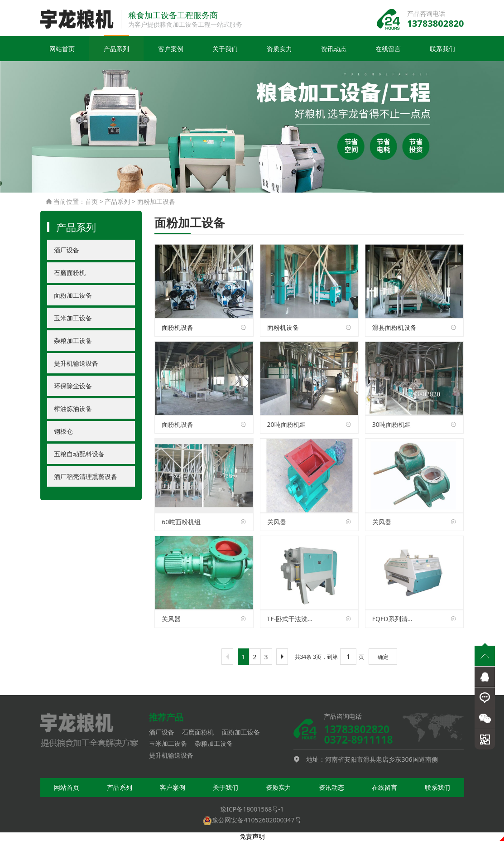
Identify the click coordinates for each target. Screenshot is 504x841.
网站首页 (62, 49)
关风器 (277, 522)
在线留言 (388, 49)
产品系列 (116, 49)
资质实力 (279, 49)
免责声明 (252, 837)
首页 (91, 202)
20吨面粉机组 (287, 425)
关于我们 (225, 49)
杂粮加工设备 (73, 341)
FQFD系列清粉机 (396, 619)
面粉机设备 (178, 328)
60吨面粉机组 (181, 522)
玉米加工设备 (73, 318)
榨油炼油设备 (73, 409)
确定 (383, 657)
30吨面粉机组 (392, 425)
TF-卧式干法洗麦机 (290, 619)
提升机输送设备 (76, 364)
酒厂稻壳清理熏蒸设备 (86, 477)
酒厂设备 (67, 250)
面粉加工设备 (156, 202)
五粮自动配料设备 (79, 454)
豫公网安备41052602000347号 (252, 820)
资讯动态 (334, 49)
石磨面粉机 (70, 273)
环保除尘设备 (73, 386)
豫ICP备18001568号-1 (252, 810)
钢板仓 (63, 432)
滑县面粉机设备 (394, 328)
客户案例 (171, 49)
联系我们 (442, 49)
